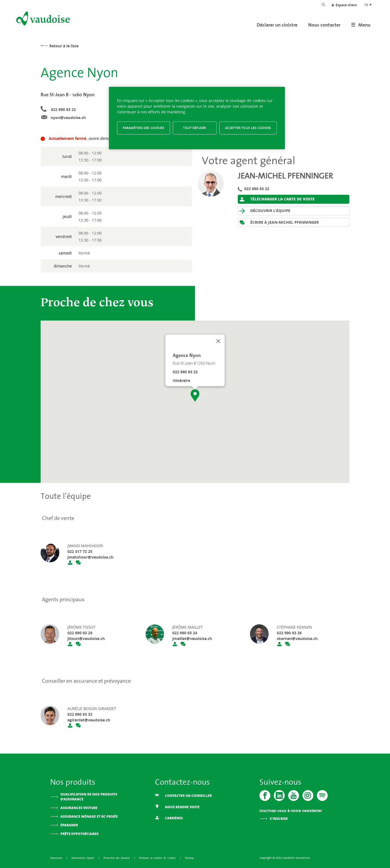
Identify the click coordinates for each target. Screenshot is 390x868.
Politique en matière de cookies (158, 858)
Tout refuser (195, 128)
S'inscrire (279, 819)
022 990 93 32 (80, 714)
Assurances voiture (79, 808)
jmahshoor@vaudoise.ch (90, 557)
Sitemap (189, 858)
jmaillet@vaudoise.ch (192, 638)
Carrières (169, 818)
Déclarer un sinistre (277, 25)
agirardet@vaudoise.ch (89, 720)
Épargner (69, 825)
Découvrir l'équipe (265, 211)
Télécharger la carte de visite (277, 199)
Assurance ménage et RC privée (89, 816)
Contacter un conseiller (183, 795)
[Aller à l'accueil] (43, 19)
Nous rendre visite (177, 806)
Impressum (57, 858)
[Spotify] (322, 796)
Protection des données (117, 858)
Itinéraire (181, 380)
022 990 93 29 (80, 633)
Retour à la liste (64, 46)
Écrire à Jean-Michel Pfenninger (279, 222)
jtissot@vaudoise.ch (86, 638)
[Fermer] (218, 341)
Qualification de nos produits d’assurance (89, 797)
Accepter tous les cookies (248, 128)
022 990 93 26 (289, 633)
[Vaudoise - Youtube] (294, 796)
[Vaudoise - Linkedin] (279, 796)
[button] (195, 395)
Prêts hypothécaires (79, 834)
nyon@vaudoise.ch (68, 118)
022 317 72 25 (80, 551)
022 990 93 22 (63, 109)
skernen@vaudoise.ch (297, 638)
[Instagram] (308, 796)
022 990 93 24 (185, 633)
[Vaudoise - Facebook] (265, 796)
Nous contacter (324, 25)
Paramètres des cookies (144, 128)
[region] (197, 118)
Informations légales (83, 858)
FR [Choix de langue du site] (368, 5)
